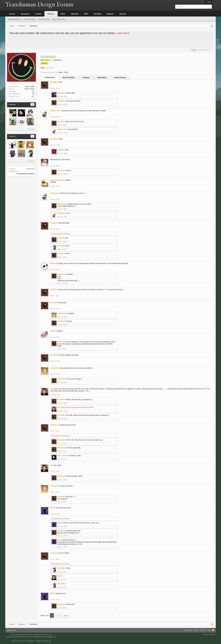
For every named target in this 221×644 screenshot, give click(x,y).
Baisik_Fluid (12, 630)
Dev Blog (97, 14)
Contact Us (188, 630)
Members (51, 14)
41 (32, 104)
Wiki (86, 14)
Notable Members (14, 19)
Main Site (75, 14)
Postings (86, 77)
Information (102, 77)
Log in (209, 2)
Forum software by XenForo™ (31, 634)
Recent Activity (69, 77)
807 (33, 96)
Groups (39, 14)
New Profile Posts (59, 19)
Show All (31, 129)
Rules (63, 14)
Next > (66, 615)
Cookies (194, 50)
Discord (123, 14)
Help (196, 630)
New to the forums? (204, 50)
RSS (213, 630)
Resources (25, 14)
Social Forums (120, 77)
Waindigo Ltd (46, 641)
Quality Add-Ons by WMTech (31, 636)
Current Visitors (30, 19)
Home (203, 630)
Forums (12, 14)
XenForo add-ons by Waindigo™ (23, 641)
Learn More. (123, 33)
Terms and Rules (209, 634)
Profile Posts (50, 77)
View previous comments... (61, 234)
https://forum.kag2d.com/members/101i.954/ (77, 407)
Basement (30, 169)
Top (209, 630)
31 (32, 136)
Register (110, 14)
